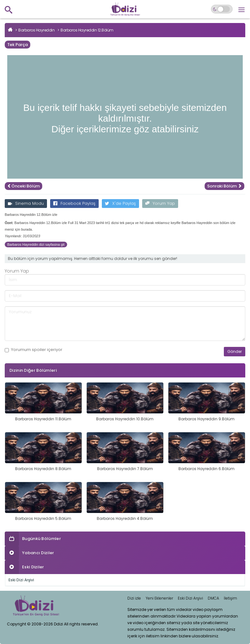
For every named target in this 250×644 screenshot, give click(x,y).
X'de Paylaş (120, 203)
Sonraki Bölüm (224, 186)
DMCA (213, 598)
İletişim (230, 598)
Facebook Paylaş (74, 203)
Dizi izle (134, 598)
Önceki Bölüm (23, 186)
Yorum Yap (160, 203)
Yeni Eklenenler (159, 598)
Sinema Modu (26, 203)
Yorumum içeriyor (34, 350)
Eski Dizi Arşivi (21, 580)
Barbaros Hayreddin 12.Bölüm (87, 30)
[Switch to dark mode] (222, 9)
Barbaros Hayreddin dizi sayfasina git (36, 244)
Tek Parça (17, 45)
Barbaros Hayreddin (36, 30)
